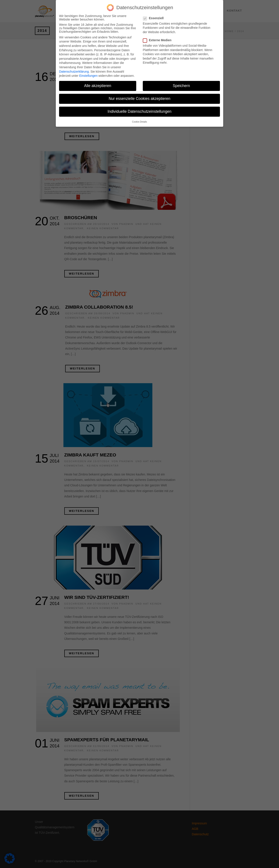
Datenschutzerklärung (74, 68)
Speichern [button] (181, 83)
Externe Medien (159, 37)
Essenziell (155, 15)
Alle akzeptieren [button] (98, 83)
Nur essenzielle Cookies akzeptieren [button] (139, 96)
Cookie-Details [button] (139, 119)
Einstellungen (88, 73)
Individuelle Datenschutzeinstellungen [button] (140, 108)
